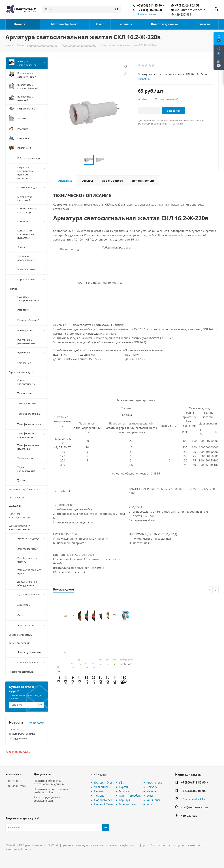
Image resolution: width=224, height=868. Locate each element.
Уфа (121, 782)
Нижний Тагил (104, 804)
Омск (150, 796)
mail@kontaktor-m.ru (191, 10)
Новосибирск (103, 800)
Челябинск (101, 787)
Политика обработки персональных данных (49, 782)
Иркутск (152, 787)
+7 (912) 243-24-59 (187, 5)
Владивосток (128, 804)
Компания (13, 774)
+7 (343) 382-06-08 (150, 10)
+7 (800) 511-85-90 (150, 5)
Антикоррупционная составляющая (48, 799)
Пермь (99, 791)
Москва (124, 791)
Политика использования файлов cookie (51, 791)
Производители (16, 786)
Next (216, 590)
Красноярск (154, 782)
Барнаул (124, 800)
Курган (123, 787)
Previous (210, 590)
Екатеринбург (103, 782)
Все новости (36, 723)
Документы (43, 774)
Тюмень (99, 796)
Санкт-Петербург (130, 796)
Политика (12, 781)
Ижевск (152, 791)
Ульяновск (154, 800)
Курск (150, 804)
